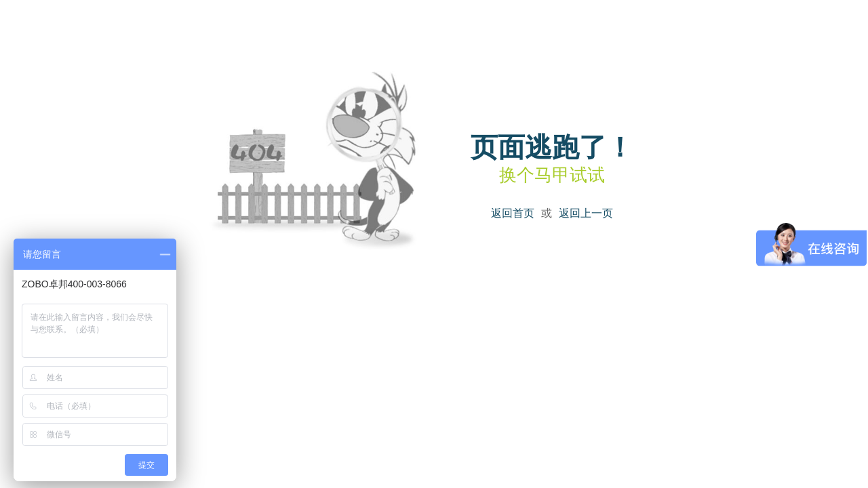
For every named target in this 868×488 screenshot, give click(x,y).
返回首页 (513, 213)
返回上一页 (586, 213)
